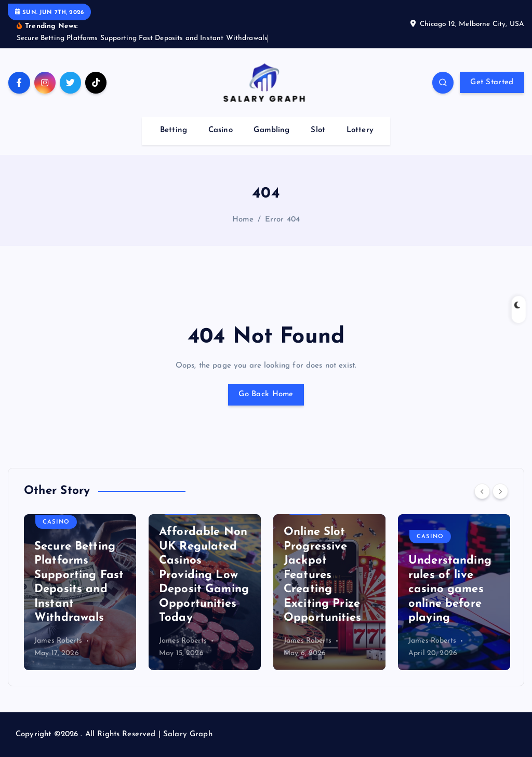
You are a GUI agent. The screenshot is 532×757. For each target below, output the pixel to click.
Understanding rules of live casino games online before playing (450, 589)
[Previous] (482, 491)
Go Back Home (266, 394)
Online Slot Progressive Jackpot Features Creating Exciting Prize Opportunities (322, 575)
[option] (80, 592)
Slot (318, 130)
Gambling (271, 130)
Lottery (360, 130)
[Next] (500, 491)
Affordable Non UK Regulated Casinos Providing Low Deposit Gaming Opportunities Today (204, 575)
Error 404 (282, 220)
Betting (174, 130)
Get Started (492, 82)
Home (243, 220)
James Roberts (58, 641)
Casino (221, 130)
